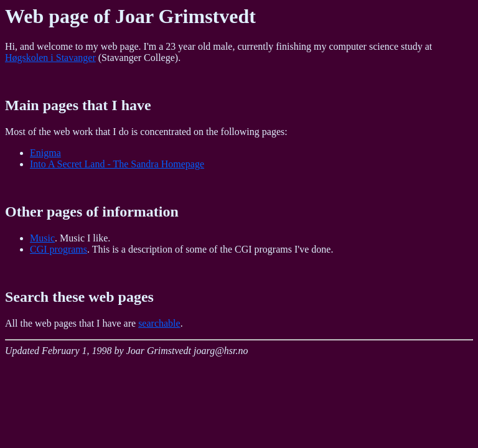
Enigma (45, 153)
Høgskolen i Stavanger (50, 58)
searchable (159, 323)
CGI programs (59, 249)
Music (42, 238)
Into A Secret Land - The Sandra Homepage (117, 164)
